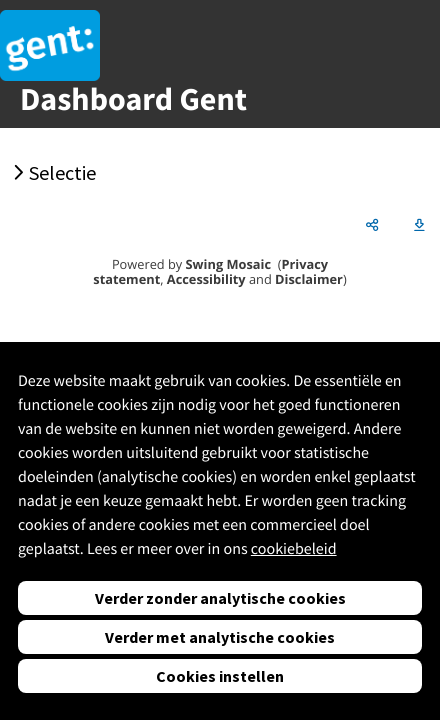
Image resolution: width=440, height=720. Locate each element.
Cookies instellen (220, 676)
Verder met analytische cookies (220, 637)
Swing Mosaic (228, 264)
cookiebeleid (294, 549)
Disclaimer (309, 279)
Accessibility (206, 279)
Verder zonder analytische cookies (220, 598)
